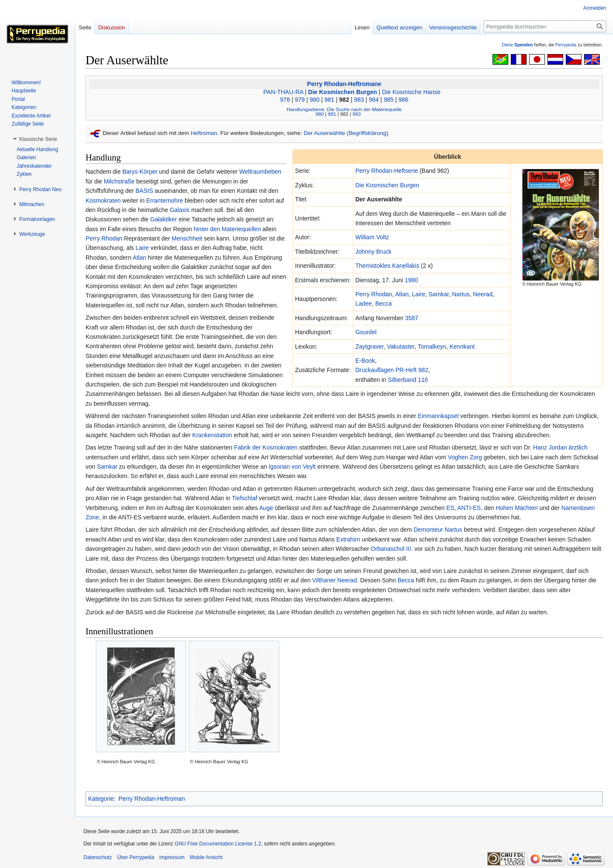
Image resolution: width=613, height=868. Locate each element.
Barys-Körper (140, 172)
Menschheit (187, 238)
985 (388, 100)
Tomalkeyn (432, 347)
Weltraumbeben (260, 172)
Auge (266, 508)
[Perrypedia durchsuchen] (545, 26)
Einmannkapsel (438, 416)
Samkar (439, 294)
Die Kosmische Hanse (411, 92)
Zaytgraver (370, 347)
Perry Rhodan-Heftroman (152, 799)
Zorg (476, 457)
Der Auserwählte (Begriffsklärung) (346, 133)
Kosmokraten (103, 201)
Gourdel (366, 332)
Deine (517, 45)
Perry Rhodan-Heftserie (387, 171)
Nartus (461, 294)
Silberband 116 (408, 380)
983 (359, 100)
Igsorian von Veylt (292, 467)
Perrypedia (566, 45)
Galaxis (180, 210)
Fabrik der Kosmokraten (266, 447)
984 (374, 100)
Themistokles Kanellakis (387, 266)
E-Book (365, 361)
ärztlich (578, 447)
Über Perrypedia (136, 857)
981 (329, 100)
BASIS (144, 191)
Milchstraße (119, 181)
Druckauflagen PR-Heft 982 (392, 370)
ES (450, 508)
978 (285, 100)
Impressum (172, 857)
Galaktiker (164, 219)
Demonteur (428, 530)
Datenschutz (98, 857)
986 (403, 100)
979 (299, 100)
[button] (38, 139)
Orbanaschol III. (392, 549)
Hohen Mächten (517, 508)
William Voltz (372, 237)
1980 (411, 280)
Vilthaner (324, 580)
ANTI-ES (469, 508)
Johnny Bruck (374, 252)
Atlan (402, 294)
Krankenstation (212, 435)
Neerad (483, 294)
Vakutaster (401, 347)
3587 (411, 318)
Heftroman (204, 133)
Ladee (364, 304)
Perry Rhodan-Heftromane (344, 84)
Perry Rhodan (374, 294)
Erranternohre (164, 201)
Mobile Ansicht (206, 857)
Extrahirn (348, 539)
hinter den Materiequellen (227, 229)
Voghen (458, 457)
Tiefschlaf (245, 498)
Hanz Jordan (550, 447)
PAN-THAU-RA (284, 92)
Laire (419, 294)
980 (314, 100)
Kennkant (462, 347)
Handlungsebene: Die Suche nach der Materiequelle (344, 109)
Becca (383, 304)
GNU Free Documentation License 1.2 (218, 844)
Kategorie (101, 799)
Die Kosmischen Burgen (343, 92)
